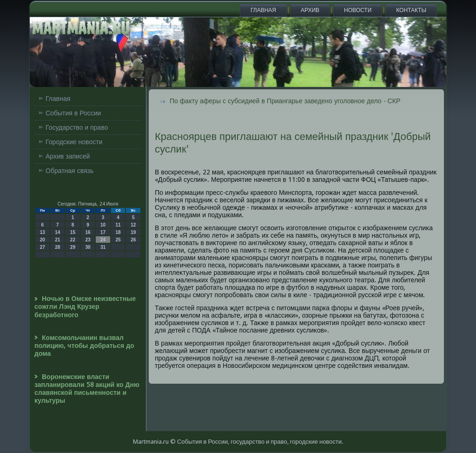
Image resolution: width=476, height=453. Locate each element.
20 (43, 240)
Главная (263, 10)
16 (88, 232)
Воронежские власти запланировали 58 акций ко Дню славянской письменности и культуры (87, 389)
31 (103, 247)
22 (73, 240)
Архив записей (68, 156)
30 (88, 247)
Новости (358, 10)
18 (118, 232)
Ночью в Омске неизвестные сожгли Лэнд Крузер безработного (85, 307)
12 (133, 225)
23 (88, 240)
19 (133, 232)
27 (43, 247)
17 (103, 232)
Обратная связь (69, 171)
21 (57, 240)
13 (43, 232)
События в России (73, 113)
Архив (310, 10)
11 (118, 225)
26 (133, 240)
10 (103, 225)
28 (57, 247)
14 (57, 232)
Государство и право (77, 127)
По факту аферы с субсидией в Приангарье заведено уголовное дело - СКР (285, 101)
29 (73, 247)
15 (73, 232)
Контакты (411, 10)
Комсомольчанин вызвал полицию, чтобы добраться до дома (84, 346)
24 (103, 240)
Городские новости (74, 142)
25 (118, 240)
